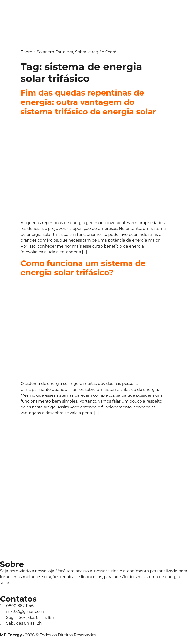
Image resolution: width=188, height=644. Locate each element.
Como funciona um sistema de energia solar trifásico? (83, 268)
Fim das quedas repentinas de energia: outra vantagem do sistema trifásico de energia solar (88, 102)
